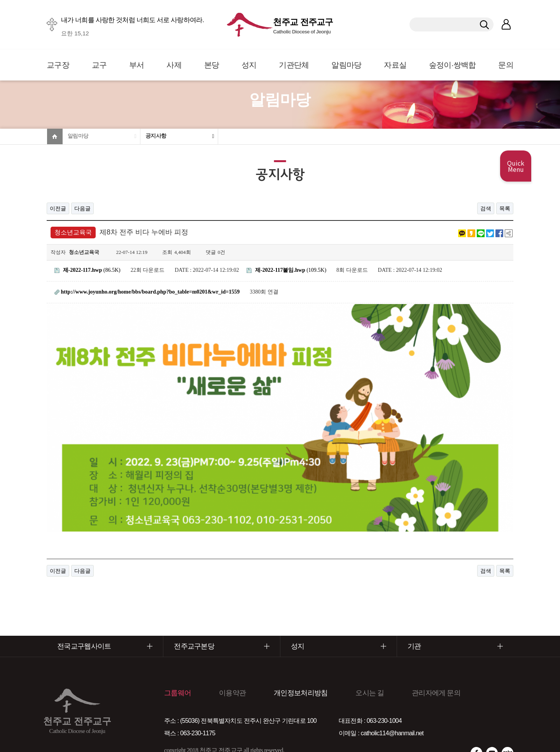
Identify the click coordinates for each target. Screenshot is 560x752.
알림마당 (346, 65)
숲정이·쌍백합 (452, 65)
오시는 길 (370, 655)
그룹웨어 (178, 655)
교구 (99, 65)
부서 (137, 65)
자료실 (395, 65)
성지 (249, 65)
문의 (506, 65)
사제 (174, 65)
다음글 (82, 208)
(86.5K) (87, 270)
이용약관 (232, 655)
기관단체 (294, 65)
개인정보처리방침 (301, 655)
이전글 (58, 208)
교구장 (58, 65)
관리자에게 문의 (436, 655)
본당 (212, 65)
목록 (505, 208)
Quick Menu (516, 166)
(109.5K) (286, 270)
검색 (486, 208)
